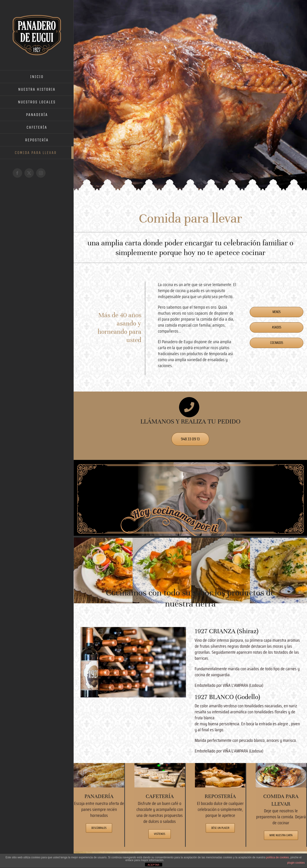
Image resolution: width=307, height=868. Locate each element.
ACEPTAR (153, 865)
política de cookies (278, 857)
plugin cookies (296, 863)
